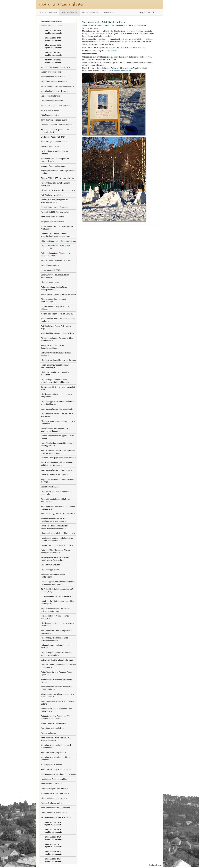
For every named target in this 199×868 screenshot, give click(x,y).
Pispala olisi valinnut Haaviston (53, 82)
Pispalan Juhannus (48, 733)
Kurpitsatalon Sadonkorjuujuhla (53, 779)
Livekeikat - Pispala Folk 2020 (53, 137)
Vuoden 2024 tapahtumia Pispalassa (55, 106)
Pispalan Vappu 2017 (49, 570)
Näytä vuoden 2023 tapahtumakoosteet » (53, 46)
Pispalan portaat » (148, 12)
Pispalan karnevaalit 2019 (51, 265)
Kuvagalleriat (108, 12)
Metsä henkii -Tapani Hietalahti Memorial (57, 314)
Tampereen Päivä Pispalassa (52, 222)
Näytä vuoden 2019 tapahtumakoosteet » (53, 831)
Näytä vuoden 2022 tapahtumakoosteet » (53, 54)
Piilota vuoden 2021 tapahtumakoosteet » (53, 61)
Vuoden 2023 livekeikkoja (51, 72)
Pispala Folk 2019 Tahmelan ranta (54, 212)
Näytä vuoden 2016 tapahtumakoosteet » (53, 853)
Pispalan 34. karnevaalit (51, 803)
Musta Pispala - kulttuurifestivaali (54, 207)
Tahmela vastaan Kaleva (51, 784)
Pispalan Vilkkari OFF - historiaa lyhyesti (57, 178)
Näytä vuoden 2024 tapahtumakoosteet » (53, 39)
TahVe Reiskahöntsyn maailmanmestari (57, 86)
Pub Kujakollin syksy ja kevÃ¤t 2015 (55, 769)
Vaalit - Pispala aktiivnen (51, 96)
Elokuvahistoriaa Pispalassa (52, 101)
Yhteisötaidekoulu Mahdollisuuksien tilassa (58, 241)
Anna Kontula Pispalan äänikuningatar (56, 808)
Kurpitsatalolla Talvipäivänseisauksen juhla (58, 294)
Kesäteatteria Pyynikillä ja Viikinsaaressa (57, 514)
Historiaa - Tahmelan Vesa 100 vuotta (56, 125)
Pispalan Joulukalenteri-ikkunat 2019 (55, 261)
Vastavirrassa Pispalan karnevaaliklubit (56, 409)
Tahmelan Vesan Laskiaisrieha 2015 (55, 817)
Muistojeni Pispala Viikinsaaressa (54, 793)
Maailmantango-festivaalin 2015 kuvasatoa (58, 774)
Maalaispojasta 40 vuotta (51, 765)
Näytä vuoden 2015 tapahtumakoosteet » (53, 860)
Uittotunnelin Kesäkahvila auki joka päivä (57, 533)
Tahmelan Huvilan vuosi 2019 (53, 217)
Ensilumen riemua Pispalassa (53, 753)
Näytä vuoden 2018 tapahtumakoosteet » (53, 838)
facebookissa (112, 50)
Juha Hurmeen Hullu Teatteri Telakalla (56, 596)
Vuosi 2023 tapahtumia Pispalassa (55, 67)
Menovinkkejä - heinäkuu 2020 (53, 142)
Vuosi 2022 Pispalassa (50, 110)
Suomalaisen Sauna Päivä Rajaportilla (56, 545)
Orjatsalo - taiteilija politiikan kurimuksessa (58, 458)
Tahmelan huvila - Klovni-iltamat (54, 91)
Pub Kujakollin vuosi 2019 (51, 195)
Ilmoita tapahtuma (90, 12)
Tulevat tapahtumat (49, 12)
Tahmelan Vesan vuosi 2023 (52, 77)
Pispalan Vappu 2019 (49, 282)
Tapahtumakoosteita (70, 12)
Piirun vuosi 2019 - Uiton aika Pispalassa (57, 190)
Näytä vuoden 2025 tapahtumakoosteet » (53, 32)
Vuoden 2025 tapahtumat (51, 26)
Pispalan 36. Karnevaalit (51, 565)
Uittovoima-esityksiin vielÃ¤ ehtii (54, 475)
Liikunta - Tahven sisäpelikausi (53, 166)
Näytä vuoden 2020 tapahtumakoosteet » (53, 824)
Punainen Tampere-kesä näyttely (54, 789)
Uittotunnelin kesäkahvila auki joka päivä (57, 660)
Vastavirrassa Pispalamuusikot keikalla (56, 470)
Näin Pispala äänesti (49, 115)
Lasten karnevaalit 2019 (50, 270)
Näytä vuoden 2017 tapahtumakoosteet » (53, 846)
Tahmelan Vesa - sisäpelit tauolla (54, 120)
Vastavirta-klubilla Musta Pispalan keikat (57, 333)
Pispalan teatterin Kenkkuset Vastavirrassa (58, 360)
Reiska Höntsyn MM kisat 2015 (53, 813)
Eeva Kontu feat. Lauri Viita (52, 728)
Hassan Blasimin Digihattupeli (53, 723)
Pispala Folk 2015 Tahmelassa (53, 798)
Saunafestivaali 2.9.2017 (51, 487)
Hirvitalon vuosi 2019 (49, 146)
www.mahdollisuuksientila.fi (120, 71)
